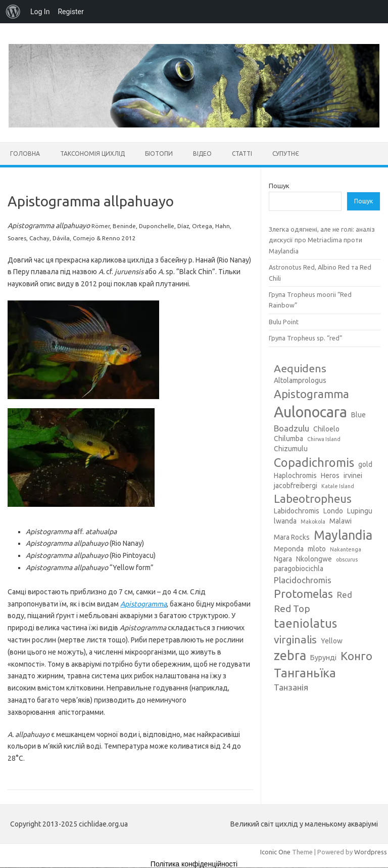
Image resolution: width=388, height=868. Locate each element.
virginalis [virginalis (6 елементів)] (295, 639)
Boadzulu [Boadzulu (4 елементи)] (292, 428)
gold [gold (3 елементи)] (365, 464)
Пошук (279, 186)
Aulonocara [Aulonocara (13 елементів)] (310, 412)
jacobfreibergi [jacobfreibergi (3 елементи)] (296, 486)
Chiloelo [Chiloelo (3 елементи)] (326, 429)
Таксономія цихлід (92, 154)
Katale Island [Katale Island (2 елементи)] (338, 486)
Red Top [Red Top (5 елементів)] (292, 609)
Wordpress (371, 852)
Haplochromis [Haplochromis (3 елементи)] (295, 475)
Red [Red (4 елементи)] (345, 595)
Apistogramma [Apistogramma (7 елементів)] (311, 394)
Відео (202, 154)
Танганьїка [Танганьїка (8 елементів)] (305, 673)
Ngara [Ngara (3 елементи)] (283, 559)
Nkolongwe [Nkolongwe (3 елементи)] (314, 559)
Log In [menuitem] (40, 12)
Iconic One (275, 852)
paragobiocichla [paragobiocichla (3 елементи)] (299, 569)
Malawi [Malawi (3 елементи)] (341, 521)
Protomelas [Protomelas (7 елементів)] (303, 594)
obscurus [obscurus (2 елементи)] (347, 559)
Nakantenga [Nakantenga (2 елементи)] (346, 549)
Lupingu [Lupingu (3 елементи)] (360, 511)
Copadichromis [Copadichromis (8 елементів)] (314, 462)
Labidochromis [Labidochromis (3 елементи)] (297, 511)
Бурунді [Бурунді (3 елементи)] (323, 658)
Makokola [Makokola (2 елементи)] (313, 522)
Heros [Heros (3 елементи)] (330, 475)
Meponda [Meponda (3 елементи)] (289, 549)
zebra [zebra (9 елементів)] (290, 656)
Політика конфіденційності (194, 864)
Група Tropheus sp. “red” (306, 338)
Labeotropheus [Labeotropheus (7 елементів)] (313, 498)
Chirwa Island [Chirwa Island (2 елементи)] (324, 439)
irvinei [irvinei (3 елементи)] (353, 475)
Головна (25, 154)
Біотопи (159, 154)
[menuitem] (13, 12)
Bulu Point (284, 322)
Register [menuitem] (70, 12)
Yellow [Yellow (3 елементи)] (332, 641)
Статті (242, 154)
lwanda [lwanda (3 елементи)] (285, 521)
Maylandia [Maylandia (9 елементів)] (343, 535)
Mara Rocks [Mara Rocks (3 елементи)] (292, 537)
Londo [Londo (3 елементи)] (333, 511)
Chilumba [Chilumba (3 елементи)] (288, 439)
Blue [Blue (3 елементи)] (358, 415)
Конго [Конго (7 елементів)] (356, 656)
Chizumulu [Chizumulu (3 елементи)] (291, 449)
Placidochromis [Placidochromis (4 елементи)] (303, 580)
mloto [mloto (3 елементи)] (317, 549)
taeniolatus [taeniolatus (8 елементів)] (305, 623)
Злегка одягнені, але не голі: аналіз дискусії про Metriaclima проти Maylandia (322, 240)
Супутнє (286, 154)
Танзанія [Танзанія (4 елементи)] (291, 687)
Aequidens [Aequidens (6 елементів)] (300, 368)
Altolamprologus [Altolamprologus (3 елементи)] (300, 380)
